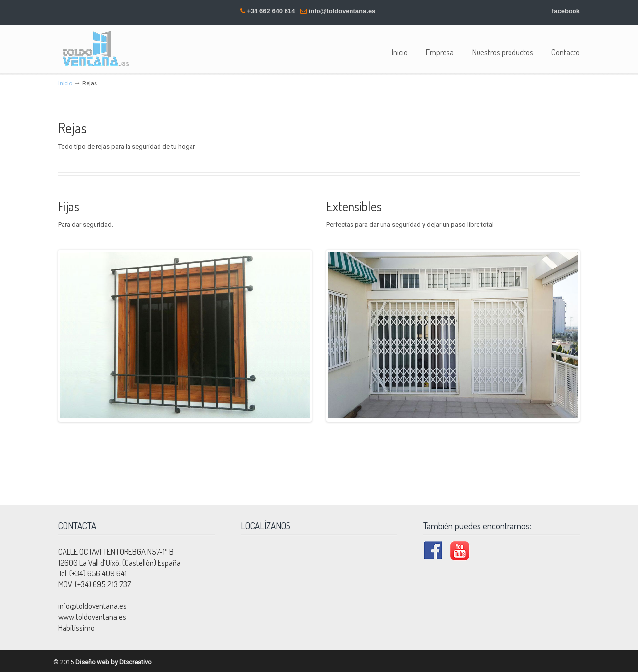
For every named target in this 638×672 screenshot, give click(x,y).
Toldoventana (95, 49)
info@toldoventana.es (342, 11)
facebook (566, 11)
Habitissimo (76, 626)
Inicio (65, 83)
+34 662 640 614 (271, 11)
